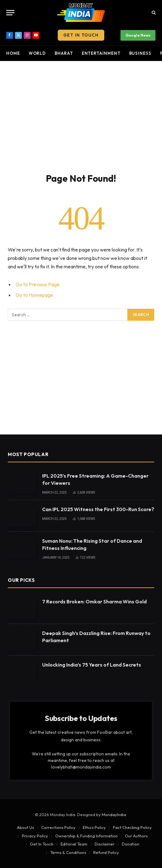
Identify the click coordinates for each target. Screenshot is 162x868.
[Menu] (10, 13)
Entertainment (101, 53)
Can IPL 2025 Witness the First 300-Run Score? (98, 509)
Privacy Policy (35, 836)
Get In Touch (81, 35)
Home (13, 53)
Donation (130, 844)
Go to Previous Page (38, 284)
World (37, 53)
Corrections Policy (58, 827)
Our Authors (136, 836)
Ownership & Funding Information (86, 836)
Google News (138, 35)
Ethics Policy (94, 827)
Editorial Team (74, 844)
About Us (25, 827)
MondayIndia (114, 815)
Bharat (64, 53)
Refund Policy (106, 852)
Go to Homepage (34, 295)
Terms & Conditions (68, 852)
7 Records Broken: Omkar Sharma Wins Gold (94, 602)
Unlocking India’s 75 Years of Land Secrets (92, 665)
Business (140, 53)
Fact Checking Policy (132, 827)
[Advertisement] (81, 116)
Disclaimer (105, 844)
